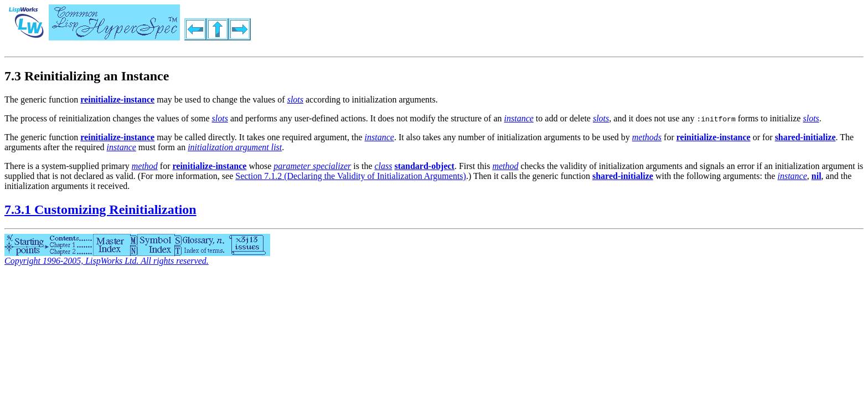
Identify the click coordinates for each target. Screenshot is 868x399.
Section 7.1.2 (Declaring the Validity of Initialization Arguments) (351, 176)
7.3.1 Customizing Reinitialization (100, 209)
